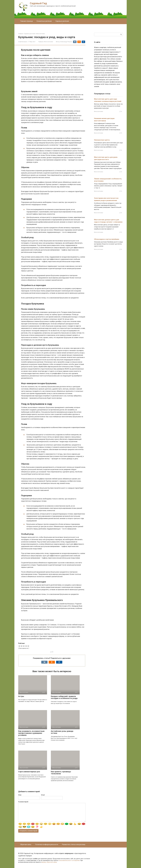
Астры (21, 696)
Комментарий (23, 802)
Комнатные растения (44, 21)
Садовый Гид (38, 3)
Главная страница (26, 21)
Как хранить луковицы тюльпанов (61, 773)
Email (43, 795)
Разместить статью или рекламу (74, 845)
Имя (20, 795)
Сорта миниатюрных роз (29, 772)
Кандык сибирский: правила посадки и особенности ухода (64, 697)
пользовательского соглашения (69, 860)
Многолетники (49, 42)
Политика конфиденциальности (47, 845)
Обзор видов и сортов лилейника (107, 239)
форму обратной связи (49, 862)
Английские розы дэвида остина (62, 732)
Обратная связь (26, 845)
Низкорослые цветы (102, 140)
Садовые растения (62, 21)
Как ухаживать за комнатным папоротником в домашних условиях (31, 733)
